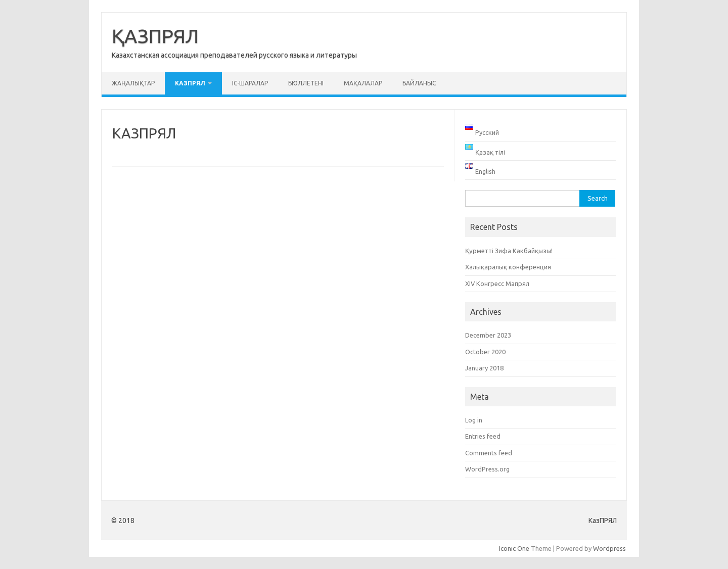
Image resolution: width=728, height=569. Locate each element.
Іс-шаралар (250, 83)
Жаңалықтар (133, 83)
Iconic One (514, 548)
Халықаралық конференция (508, 267)
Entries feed (483, 436)
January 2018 (484, 368)
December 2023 (488, 335)
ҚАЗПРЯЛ (155, 36)
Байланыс (419, 83)
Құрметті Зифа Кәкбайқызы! (509, 251)
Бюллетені (306, 83)
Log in (474, 420)
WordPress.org (487, 469)
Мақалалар (363, 83)
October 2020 (485, 352)
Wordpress (609, 548)
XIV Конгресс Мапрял (497, 283)
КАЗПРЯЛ (190, 83)
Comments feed (489, 453)
